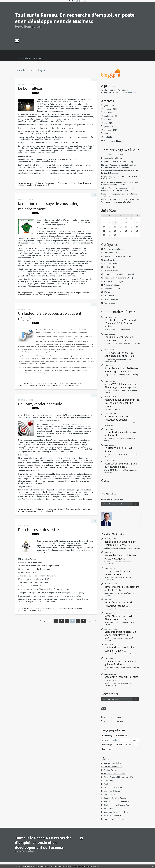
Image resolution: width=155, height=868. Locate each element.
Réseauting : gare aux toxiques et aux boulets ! (121, 678)
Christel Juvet (112, 320)
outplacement (40, 295)
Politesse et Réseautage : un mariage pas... (122, 370)
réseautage (22, 385)
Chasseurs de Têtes (112, 253)
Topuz (108, 337)
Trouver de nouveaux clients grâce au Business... (120, 663)
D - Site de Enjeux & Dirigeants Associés (117, 777)
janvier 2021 (109, 126)
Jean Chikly (111, 400)
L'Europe (105, 158)
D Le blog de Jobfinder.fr (111, 815)
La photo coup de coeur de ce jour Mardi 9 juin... (120, 182)
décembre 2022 (111, 109)
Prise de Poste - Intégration (115, 281)
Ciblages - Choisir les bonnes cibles (117, 256)
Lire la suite (130, 92)
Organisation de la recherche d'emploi (119, 274)
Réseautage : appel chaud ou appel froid (120, 339)
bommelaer (72, 183)
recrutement (56, 385)
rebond (79, 183)
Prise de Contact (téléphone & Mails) (118, 278)
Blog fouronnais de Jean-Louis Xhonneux (119, 166)
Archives (27, 58)
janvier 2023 (109, 106)
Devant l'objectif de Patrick (115, 185)
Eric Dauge (110, 448)
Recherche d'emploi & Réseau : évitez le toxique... (121, 557)
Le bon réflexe (30, 88)
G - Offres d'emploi (109, 794)
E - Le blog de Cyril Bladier (112, 787)
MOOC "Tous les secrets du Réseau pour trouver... (119, 618)
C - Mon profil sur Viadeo (111, 763)
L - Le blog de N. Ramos (111, 791)
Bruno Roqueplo (113, 368)
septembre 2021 (111, 116)
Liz (106, 432)
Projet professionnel (112, 285)
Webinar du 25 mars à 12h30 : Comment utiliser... (121, 323)
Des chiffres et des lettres (39, 530)
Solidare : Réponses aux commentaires (117, 188)
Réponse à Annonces (112, 289)
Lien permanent (25, 183)
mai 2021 (108, 120)
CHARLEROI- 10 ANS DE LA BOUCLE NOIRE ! (119, 200)
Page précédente (46, 621)
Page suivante (92, 621)
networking (31, 385)
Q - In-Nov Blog (107, 780)
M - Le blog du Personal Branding (114, 774)
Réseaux (107, 292)
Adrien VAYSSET (113, 384)
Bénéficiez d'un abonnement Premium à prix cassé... (120, 543)
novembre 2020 (111, 130)
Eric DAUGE (111, 416)
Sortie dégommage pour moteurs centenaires (119, 194)
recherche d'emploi (25, 185)
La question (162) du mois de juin (114, 177)
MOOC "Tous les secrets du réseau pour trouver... (119, 604)
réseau (65, 183)
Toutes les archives (113, 141)
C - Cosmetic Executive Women (113, 798)
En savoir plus (95, 866)
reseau (119, 745)
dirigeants (87, 183)
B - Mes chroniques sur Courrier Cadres (117, 801)
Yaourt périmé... (107, 154)
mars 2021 (109, 123)
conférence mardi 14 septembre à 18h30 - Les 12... (122, 588)
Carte (105, 481)
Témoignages (50, 183)
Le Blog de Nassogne (110, 173)
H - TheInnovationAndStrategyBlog (115, 805)
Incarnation (121, 154)
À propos (37, 58)
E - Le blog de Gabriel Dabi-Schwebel (116, 812)
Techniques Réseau (111, 299)
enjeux (136, 740)
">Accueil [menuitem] (19, 55)
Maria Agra (110, 353)
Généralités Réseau (111, 263)
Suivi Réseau (109, 296)
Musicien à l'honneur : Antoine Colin (115, 165)
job (136, 745)
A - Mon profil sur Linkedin (112, 767)
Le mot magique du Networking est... (121, 465)
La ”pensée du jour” (109, 161)
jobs (26, 511)
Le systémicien (117, 158)
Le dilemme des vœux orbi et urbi (120, 434)
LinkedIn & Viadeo (111, 271)
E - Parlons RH (107, 808)
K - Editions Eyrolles (109, 770)
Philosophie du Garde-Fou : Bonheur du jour (118, 190)
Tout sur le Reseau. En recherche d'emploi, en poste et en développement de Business (75, 18)
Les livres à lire (110, 267)
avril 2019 (108, 137)
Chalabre (108, 196)
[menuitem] (28, 58)
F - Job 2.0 (105, 784)
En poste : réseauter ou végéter (118, 418)
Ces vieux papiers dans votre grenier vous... (118, 171)
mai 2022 (108, 113)
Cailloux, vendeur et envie (40, 404)
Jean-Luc (109, 464)
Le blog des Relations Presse (113, 819)
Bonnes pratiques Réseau (54, 293)
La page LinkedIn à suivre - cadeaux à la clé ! (119, 573)
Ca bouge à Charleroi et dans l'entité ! (116, 202)
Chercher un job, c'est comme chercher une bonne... (122, 403)
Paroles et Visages (127, 161)
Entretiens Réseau (111, 260)
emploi (79, 293)
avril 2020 (108, 133)
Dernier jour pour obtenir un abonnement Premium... (120, 633)
